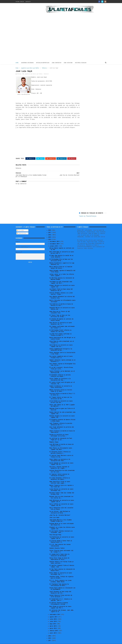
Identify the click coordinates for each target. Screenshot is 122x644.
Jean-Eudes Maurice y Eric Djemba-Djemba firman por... (61, 517)
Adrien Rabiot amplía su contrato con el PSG (62, 245)
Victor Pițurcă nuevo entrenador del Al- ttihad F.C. (61, 547)
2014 (50, 236)
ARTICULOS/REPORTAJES (43, 63)
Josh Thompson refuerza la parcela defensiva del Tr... (61, 420)
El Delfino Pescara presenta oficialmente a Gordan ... (59, 600)
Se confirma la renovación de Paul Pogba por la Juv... (61, 435)
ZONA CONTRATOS (57, 63)
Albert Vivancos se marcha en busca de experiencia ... (62, 428)
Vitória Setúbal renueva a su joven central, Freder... (61, 290)
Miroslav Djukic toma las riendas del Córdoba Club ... (62, 490)
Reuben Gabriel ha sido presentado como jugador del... (62, 409)
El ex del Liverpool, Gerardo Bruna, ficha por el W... (61, 364)
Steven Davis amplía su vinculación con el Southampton (62, 585)
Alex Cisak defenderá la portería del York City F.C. (62, 424)
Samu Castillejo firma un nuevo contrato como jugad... (60, 479)
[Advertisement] (28, 32)
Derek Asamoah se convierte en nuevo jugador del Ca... (61, 460)
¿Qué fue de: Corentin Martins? (60, 511)
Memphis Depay (54, 438)
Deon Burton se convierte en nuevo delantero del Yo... (61, 320)
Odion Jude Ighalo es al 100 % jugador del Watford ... (62, 402)
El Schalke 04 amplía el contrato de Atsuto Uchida (61, 316)
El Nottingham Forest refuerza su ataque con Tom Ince (60, 327)
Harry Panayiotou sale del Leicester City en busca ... (61, 505)
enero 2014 (53, 629)
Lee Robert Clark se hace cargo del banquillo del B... (61, 286)
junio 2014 (54, 618)
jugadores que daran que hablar (30, 68)
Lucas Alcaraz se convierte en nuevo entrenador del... (61, 486)
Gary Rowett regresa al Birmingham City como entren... (62, 361)
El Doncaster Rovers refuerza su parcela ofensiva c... (60, 449)
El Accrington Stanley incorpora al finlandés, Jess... (61, 528)
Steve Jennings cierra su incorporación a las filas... (62, 349)
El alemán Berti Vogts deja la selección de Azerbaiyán (59, 551)
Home (17, 63)
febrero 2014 (54, 627)
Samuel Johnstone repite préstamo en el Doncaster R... (62, 357)
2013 (50, 632)
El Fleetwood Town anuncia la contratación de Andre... (59, 581)
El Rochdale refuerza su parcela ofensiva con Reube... (60, 372)
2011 (50, 637)
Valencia (44, 68)
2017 (50, 229)
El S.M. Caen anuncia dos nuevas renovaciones (60, 541)
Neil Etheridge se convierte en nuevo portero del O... (62, 249)
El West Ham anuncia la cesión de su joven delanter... (61, 252)
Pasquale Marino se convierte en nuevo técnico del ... (62, 305)
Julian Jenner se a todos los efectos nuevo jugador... (62, 271)
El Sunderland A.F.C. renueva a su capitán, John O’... (61, 596)
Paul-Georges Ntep (55, 531)
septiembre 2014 (55, 611)
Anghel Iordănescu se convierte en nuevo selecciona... (61, 383)
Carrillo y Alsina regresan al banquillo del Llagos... (59, 464)
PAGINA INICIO (20, 2)
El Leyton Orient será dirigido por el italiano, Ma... (62, 379)
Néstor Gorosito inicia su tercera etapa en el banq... (61, 387)
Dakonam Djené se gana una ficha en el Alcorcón (62, 405)
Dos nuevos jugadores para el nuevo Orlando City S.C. (61, 353)
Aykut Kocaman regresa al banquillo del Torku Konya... (62, 267)
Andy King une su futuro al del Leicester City (60, 308)
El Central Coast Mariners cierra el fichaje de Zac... (61, 452)
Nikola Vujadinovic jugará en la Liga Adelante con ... (62, 260)
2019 (50, 226)
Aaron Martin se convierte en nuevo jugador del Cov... (61, 342)
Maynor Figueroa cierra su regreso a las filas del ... (61, 482)
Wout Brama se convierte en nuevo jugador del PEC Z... (60, 603)
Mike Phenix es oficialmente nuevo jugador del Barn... (61, 445)
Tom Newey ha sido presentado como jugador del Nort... (61, 279)
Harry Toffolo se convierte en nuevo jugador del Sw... (61, 501)
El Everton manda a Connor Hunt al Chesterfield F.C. (61, 538)
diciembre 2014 (55, 238)
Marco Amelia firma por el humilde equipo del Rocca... (61, 264)
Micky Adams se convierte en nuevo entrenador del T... (61, 570)
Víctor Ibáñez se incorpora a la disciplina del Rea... (60, 376)
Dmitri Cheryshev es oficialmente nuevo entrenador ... (62, 297)
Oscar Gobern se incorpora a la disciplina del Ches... (60, 456)
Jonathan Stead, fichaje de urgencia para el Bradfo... (61, 574)
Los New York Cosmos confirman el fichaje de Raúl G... (60, 331)
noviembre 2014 (55, 240)
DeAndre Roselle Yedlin (57, 544)
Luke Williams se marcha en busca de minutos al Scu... (61, 441)
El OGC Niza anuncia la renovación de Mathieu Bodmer (62, 275)
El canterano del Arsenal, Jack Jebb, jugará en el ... (62, 607)
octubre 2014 (54, 242)
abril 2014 (53, 622)
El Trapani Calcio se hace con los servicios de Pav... (61, 394)
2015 (50, 233)
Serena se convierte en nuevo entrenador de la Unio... (59, 431)
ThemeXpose (26, 642)
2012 (50, 634)
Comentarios (21, 230)
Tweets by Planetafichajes (88, 72)
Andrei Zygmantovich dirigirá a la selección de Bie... (61, 346)
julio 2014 (54, 615)
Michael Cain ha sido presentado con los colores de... (61, 493)
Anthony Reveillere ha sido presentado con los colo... (62, 467)
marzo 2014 (54, 625)
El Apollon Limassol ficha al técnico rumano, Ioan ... (62, 562)
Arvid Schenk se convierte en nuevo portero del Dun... (61, 398)
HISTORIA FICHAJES (81, 63)
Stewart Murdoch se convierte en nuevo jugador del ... (62, 282)
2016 (50, 231)
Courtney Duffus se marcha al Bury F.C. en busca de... (62, 390)
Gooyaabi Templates (45, 642)
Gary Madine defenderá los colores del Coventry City (62, 293)
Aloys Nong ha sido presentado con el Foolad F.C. (62, 338)
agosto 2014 (54, 613)
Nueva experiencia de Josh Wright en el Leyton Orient (62, 335)
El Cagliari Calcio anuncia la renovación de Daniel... (59, 471)
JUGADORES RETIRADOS (27, 63)
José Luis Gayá (54, 514)
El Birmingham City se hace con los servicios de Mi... (61, 256)
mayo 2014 (53, 620)
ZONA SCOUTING (68, 63)
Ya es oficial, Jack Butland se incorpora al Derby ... (60, 508)
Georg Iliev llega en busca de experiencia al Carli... (59, 555)
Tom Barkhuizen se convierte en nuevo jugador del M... (62, 534)
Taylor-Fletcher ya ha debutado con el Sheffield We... (62, 368)
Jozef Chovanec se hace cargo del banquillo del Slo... (60, 588)
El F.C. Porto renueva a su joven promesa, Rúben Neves (60, 577)
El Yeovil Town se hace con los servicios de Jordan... (60, 312)
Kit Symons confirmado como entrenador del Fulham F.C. (62, 323)
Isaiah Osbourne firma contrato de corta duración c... (61, 592)
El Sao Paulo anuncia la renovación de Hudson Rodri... (62, 566)
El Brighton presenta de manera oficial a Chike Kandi (62, 417)
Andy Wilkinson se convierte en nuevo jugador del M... (62, 497)
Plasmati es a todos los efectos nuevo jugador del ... (62, 524)
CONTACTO (28, 2)
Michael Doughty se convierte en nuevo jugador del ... (62, 413)
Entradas (20, 227)
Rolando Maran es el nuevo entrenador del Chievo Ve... (62, 520)
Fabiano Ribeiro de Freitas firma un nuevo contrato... (61, 559)
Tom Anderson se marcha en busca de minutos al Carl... (61, 301)
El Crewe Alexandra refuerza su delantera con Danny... (60, 475)
